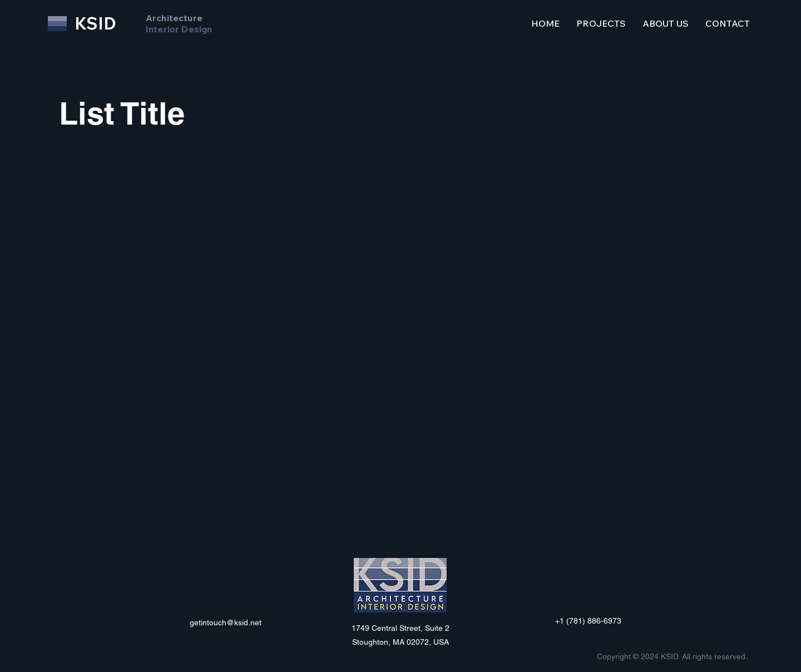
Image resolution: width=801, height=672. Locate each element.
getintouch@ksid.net (226, 622)
